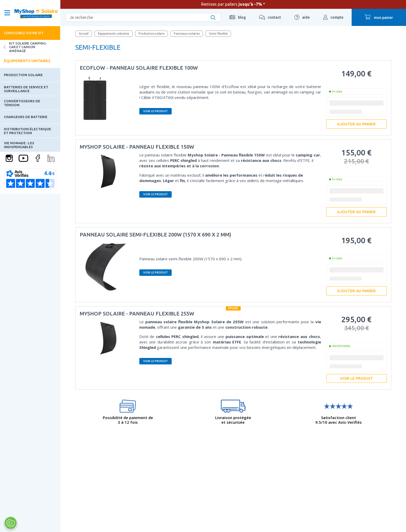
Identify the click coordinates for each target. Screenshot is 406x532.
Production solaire (23, 75)
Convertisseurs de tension (22, 103)
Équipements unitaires (27, 61)
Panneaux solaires (187, 34)
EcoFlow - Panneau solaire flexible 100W (139, 68)
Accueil (84, 34)
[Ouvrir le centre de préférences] (10, 523)
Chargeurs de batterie (26, 117)
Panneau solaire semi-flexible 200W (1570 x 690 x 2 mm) (155, 235)
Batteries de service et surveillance (26, 89)
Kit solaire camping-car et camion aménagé (24, 47)
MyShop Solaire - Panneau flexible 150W (137, 147)
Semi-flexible (218, 34)
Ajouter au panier (356, 124)
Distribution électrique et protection (27, 131)
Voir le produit (155, 111)
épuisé (233, 308)
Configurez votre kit (24, 33)
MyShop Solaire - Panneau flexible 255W (137, 314)
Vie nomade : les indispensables (19, 145)
